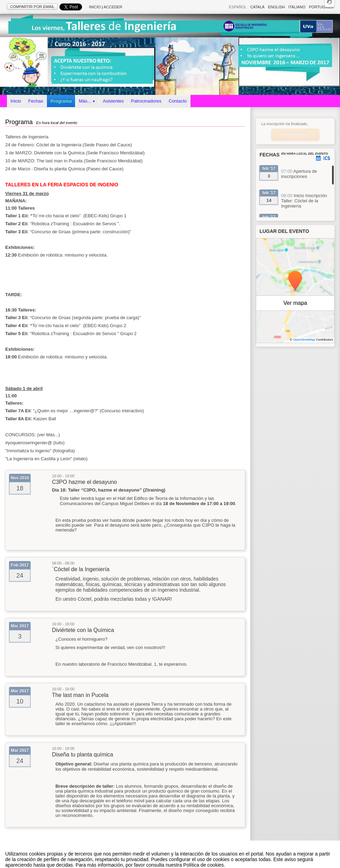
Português (321, 7)
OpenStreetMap (304, 340)
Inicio (95, 7)
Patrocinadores (146, 101)
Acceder (113, 7)
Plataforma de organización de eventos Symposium (174, 861)
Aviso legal (101, 861)
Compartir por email (32, 7)
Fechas (36, 101)
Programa (61, 101)
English (276, 7)
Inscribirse (295, 135)
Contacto (178, 101)
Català (257, 7)
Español (238, 7)
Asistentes (113, 101)
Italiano (297, 7)
